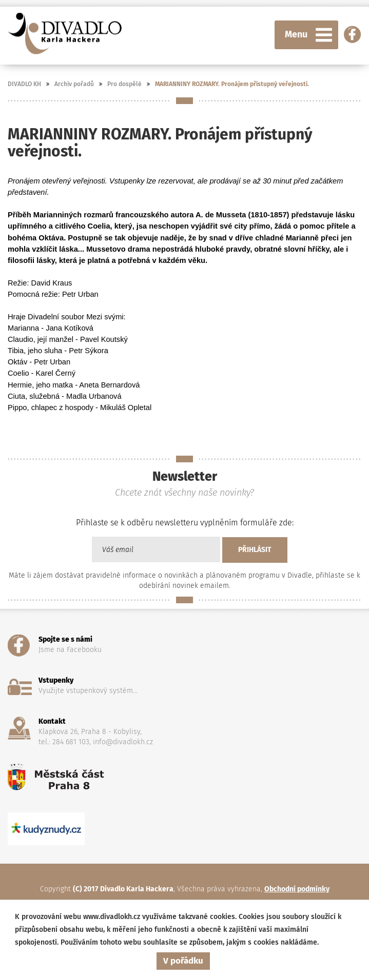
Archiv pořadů (74, 84)
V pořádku (183, 961)
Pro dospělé (124, 84)
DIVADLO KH (24, 84)
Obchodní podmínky (297, 889)
